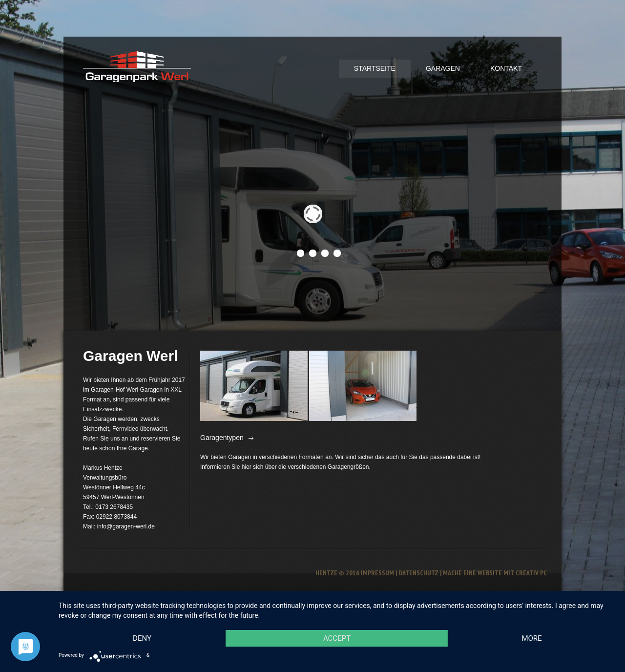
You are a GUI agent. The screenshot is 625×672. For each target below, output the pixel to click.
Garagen (443, 68)
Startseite (375, 68)
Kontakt (506, 68)
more (531, 638)
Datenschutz (418, 573)
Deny (142, 638)
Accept (337, 638)
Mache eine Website (472, 573)
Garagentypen (222, 438)
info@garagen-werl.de (126, 526)
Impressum (377, 573)
